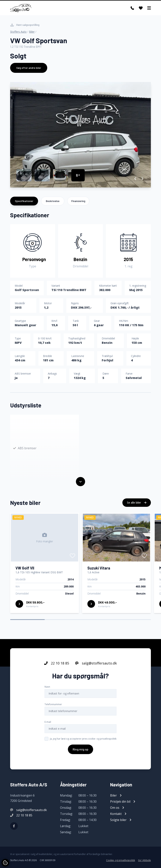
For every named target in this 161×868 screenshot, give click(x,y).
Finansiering (78, 201)
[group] (80, 135)
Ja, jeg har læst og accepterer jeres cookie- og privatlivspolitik (83, 743)
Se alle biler (137, 506)
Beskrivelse (53, 201)
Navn (47, 691)
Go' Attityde (144, 860)
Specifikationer (24, 201)
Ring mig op (80, 753)
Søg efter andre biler (29, 68)
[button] (135, 179)
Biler (32, 32)
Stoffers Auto (18, 32)
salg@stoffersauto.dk (96, 667)
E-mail (48, 726)
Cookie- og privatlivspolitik (121, 860)
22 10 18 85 (57, 667)
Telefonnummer (53, 708)
